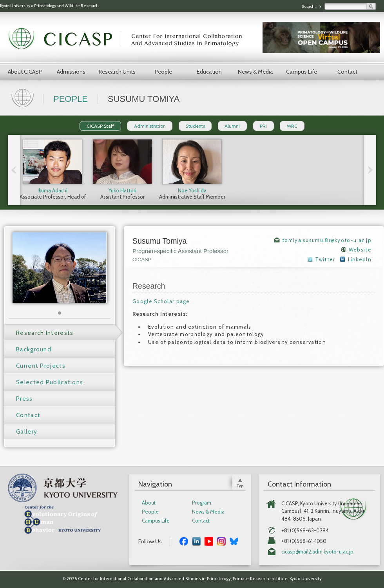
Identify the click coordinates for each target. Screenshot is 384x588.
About (149, 503)
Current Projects (41, 366)
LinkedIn (360, 259)
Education (209, 72)
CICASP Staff (100, 126)
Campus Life (302, 72)
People (163, 72)
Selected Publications (50, 382)
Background (34, 349)
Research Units (117, 72)
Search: (309, 6)
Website (360, 250)
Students (195, 126)
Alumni (232, 126)
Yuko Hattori (122, 190)
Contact (347, 72)
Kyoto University (15, 6)
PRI (263, 126)
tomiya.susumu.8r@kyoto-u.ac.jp (327, 240)
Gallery (27, 432)
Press (24, 399)
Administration (150, 126)
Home (24, 97)
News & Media (255, 72)
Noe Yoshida (192, 190)
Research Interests (45, 333)
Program (202, 503)
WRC (292, 126)
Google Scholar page (161, 301)
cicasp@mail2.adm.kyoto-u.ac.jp (317, 552)
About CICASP (25, 72)
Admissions (71, 72)
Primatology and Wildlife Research (66, 6)
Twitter (325, 259)
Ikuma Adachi (53, 190)
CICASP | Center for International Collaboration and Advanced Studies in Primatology (129, 39)
